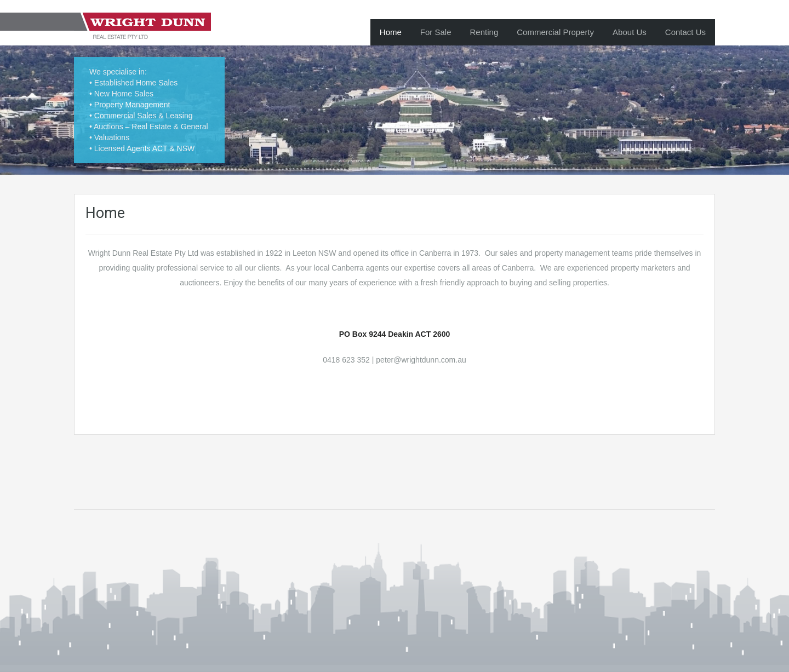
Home (391, 32)
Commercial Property (555, 32)
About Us (630, 32)
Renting (484, 32)
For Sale (436, 32)
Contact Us (685, 32)
